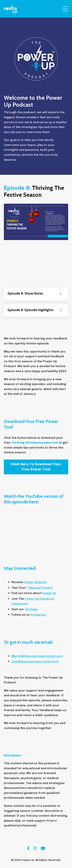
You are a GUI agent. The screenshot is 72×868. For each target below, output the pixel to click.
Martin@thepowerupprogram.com (37, 656)
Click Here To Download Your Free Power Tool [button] (36, 467)
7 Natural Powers (40, 588)
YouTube (31, 609)
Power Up (49, 593)
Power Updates (35, 582)
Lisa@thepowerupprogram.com (35, 661)
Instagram (38, 615)
